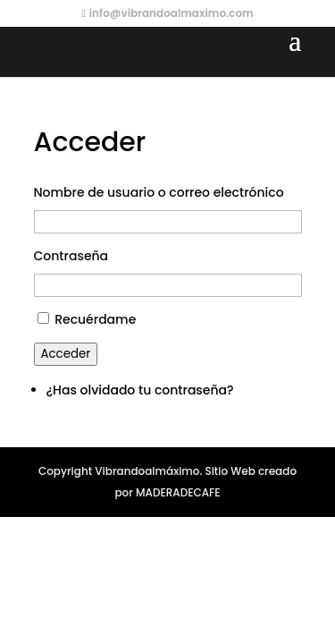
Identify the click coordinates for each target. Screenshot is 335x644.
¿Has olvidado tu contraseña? (140, 390)
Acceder (66, 354)
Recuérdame (95, 319)
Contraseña (71, 256)
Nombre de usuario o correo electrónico (159, 192)
